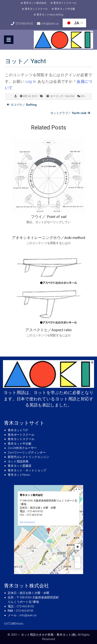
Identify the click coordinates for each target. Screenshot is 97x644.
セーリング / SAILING (62, 96)
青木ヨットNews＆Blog (50, 15)
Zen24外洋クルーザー (22, 448)
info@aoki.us (50, 24)
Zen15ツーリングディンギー (27, 453)
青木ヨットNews (19, 475)
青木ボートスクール (65, 3)
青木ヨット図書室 (20, 466)
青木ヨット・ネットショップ (27, 470)
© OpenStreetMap (76, 572)
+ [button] (78, 559)
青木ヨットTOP (18, 430)
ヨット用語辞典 (18, 461)
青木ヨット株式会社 (35, 3)
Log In (31, 81)
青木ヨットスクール (36, 9)
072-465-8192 (24, 24)
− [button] (78, 565)
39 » (83, 96)
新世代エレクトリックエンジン (28, 457)
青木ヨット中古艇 (65, 9)
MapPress (64, 572)
